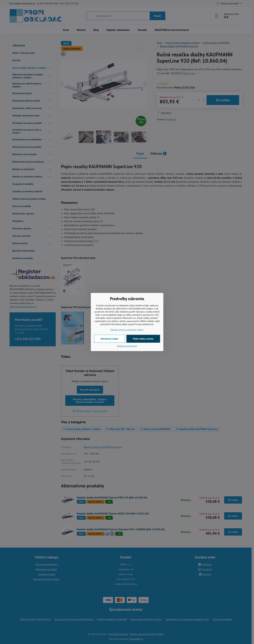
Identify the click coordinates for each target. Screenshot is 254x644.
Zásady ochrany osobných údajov (127, 330)
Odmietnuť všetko (110, 339)
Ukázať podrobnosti (127, 346)
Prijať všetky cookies (143, 339)
